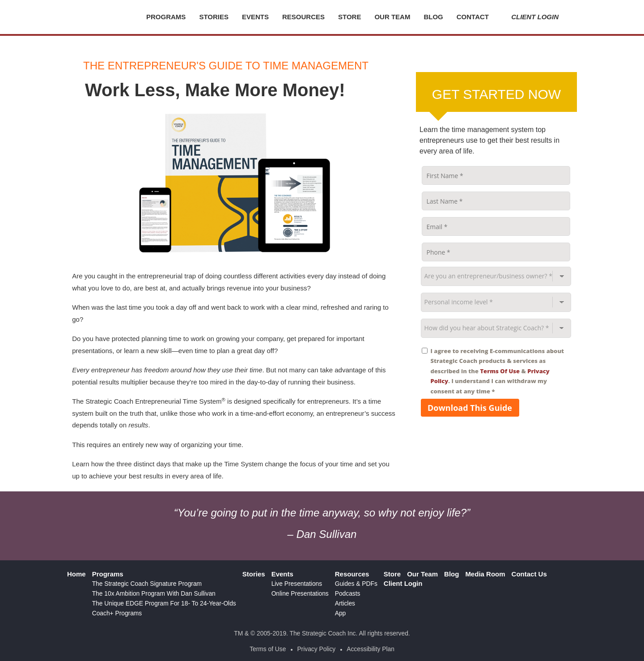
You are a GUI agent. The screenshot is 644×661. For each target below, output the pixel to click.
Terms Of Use (500, 371)
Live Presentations (297, 584)
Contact (473, 17)
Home (76, 574)
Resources (303, 17)
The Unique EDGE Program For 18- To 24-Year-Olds (164, 603)
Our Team (392, 17)
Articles (345, 603)
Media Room (485, 574)
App (341, 613)
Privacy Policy (316, 649)
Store (350, 17)
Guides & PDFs (356, 584)
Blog (433, 17)
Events (255, 17)
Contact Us (529, 574)
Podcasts (348, 594)
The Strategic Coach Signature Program (147, 584)
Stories (214, 17)
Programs (166, 17)
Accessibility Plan (371, 649)
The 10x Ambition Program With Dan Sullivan (154, 594)
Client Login (530, 17)
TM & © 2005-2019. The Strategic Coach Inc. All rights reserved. (322, 633)
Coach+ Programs (117, 613)
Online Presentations (300, 594)
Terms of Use (268, 649)
